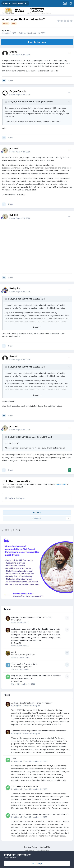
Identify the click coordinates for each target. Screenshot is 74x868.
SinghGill (18, 620)
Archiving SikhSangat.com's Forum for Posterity (32, 617)
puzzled (14, 149)
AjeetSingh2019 (40, 102)
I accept (37, 864)
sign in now (61, 484)
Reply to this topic (37, 42)
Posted (20, 55)
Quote (11, 80)
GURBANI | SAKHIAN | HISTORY (32, 33)
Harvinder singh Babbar (24, 655)
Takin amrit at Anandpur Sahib (25, 664)
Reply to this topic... (15, 498)
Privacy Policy (31, 847)
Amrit (14, 652)
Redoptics (15, 288)
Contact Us (45, 847)
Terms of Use (10, 858)
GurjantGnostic (18, 91)
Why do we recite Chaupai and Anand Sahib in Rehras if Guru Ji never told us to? (39, 814)
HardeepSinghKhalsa (23, 666)
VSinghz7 (18, 681)
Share (37, 513)
